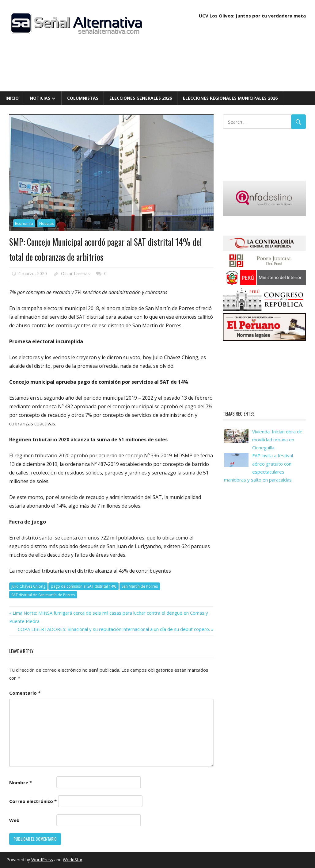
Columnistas (83, 98)
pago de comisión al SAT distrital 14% (84, 586)
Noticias (40, 98)
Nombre (21, 782)
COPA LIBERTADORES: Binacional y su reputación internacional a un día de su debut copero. (114, 629)
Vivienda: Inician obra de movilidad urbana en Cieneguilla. (277, 440)
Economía (24, 223)
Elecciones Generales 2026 (141, 98)
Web (14, 820)
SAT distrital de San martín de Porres (43, 595)
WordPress (42, 860)
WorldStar (73, 860)
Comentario (25, 693)
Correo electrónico (33, 801)
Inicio (12, 98)
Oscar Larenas (75, 273)
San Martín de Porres (140, 586)
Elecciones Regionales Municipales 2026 (230, 98)
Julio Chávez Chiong (28, 586)
